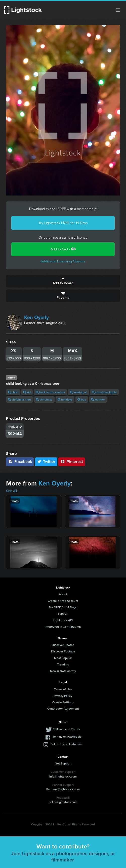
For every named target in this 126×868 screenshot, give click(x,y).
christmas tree (19, 399)
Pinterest (72, 462)
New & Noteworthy (63, 671)
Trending (63, 664)
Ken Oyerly (36, 317)
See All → (14, 491)
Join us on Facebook (67, 737)
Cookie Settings (63, 702)
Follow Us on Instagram (67, 744)
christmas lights (104, 392)
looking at (78, 392)
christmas (44, 399)
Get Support (63, 763)
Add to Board (63, 281)
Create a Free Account (63, 601)
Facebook (20, 462)
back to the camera (50, 392)
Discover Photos (63, 645)
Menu (118, 10)
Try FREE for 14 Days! (63, 607)
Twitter (46, 462)
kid (27, 392)
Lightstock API (63, 620)
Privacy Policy (63, 696)
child (13, 392)
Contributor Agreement (63, 708)
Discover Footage (63, 651)
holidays (65, 399)
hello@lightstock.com (63, 802)
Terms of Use (63, 689)
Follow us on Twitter (67, 729)
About (63, 594)
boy (82, 399)
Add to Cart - (63, 249)
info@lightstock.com (63, 776)
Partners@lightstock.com (63, 789)
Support (63, 613)
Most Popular (63, 658)
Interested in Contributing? (63, 626)
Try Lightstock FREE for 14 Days (63, 223)
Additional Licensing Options (63, 261)
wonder (98, 399)
